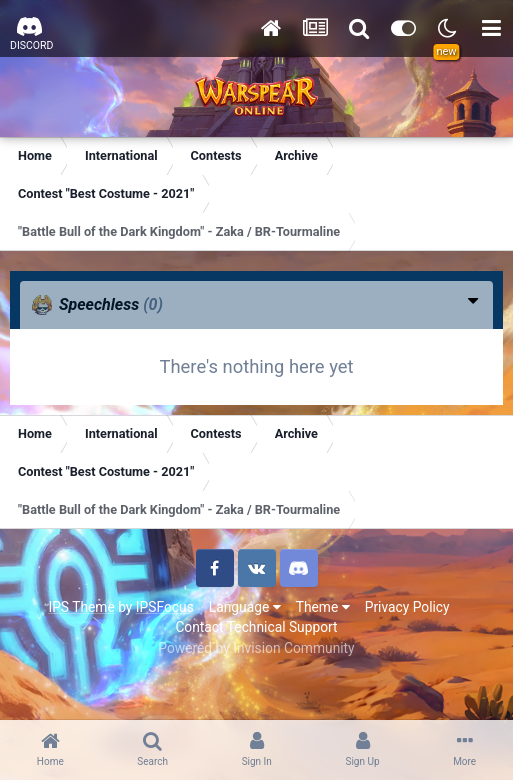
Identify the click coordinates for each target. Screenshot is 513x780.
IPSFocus (165, 607)
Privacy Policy (407, 607)
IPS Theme (81, 607)
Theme (323, 607)
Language (245, 607)
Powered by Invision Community (256, 648)
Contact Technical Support (256, 627)
